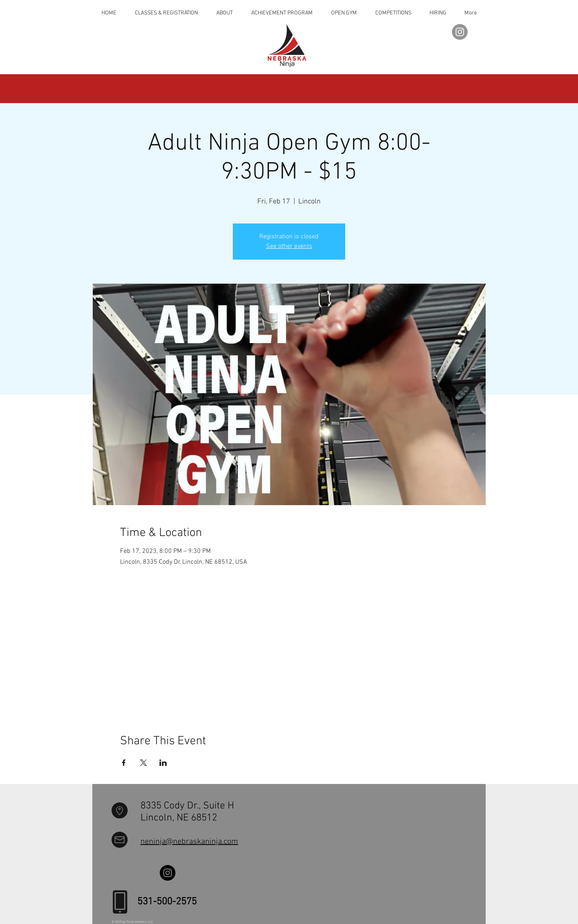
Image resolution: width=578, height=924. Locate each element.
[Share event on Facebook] (124, 763)
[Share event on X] (143, 763)
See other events (289, 246)
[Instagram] (460, 32)
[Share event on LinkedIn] (163, 763)
